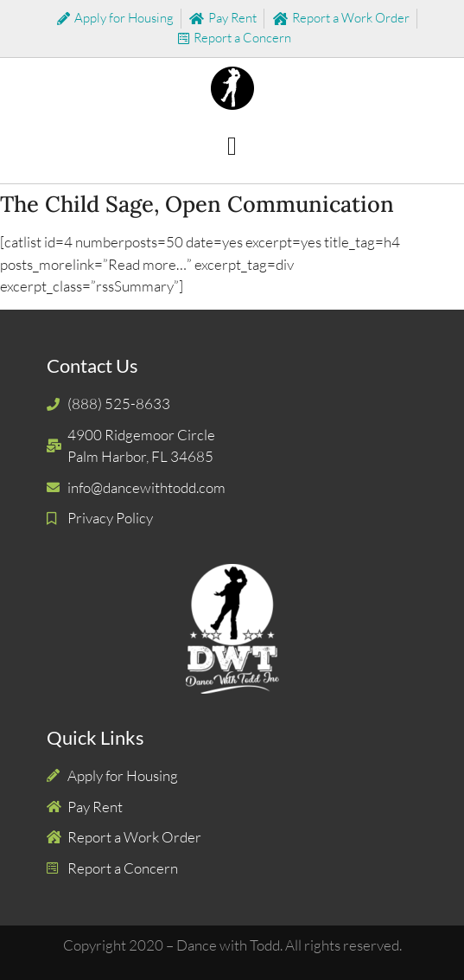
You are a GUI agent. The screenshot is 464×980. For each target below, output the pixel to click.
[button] (232, 147)
